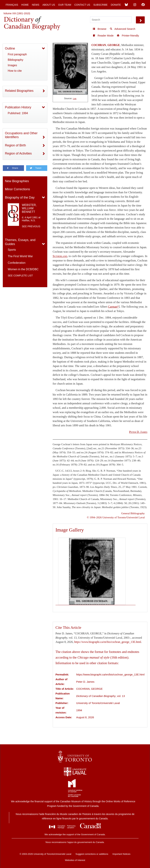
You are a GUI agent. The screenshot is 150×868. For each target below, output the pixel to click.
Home (25, 5)
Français (12, 5)
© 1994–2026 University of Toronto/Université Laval (116, 517)
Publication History (18, 107)
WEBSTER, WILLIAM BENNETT (29, 208)
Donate (116, 5)
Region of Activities (18, 153)
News (36, 5)
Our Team (65, 5)
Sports (12, 250)
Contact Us (82, 5)
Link (75, 99)
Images (12, 65)
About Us (49, 5)
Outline (10, 48)
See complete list (20, 276)
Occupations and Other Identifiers (21, 135)
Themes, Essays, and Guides (20, 242)
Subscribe (100, 5)
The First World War (20, 256)
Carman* (113, 307)
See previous (31, 226)
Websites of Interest (75, 860)
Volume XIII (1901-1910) (17, 13)
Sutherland (60, 256)
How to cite (15, 71)
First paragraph (17, 54)
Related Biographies (19, 91)
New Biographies (17, 181)
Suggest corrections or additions (92, 854)
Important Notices (121, 854)
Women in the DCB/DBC (23, 269)
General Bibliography (133, 513)
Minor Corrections (17, 189)
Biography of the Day (20, 197)
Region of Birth (15, 145)
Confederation (17, 263)
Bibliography (16, 60)
